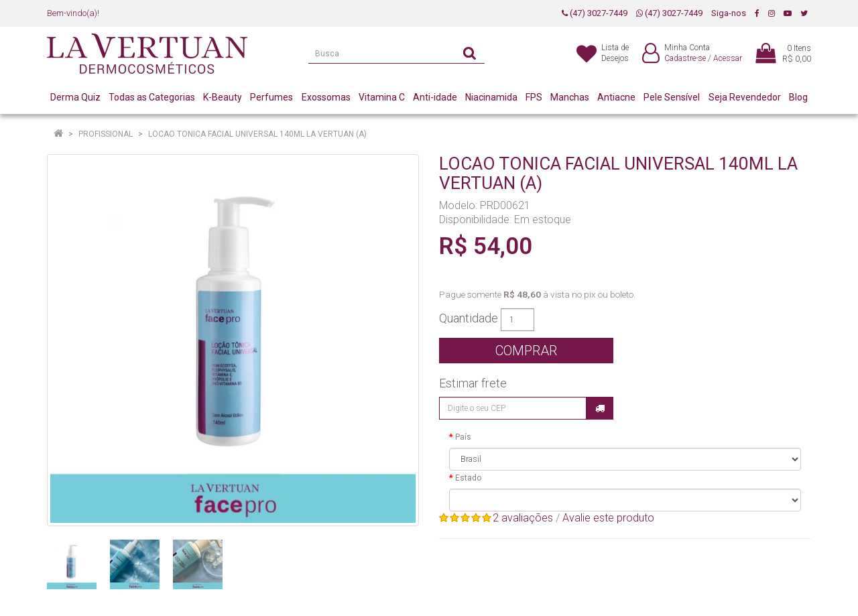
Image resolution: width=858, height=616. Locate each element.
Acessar (728, 58)
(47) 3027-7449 (595, 13)
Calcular (600, 408)
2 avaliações (523, 518)
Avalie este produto (608, 518)
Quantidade (469, 318)
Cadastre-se (685, 58)
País (463, 437)
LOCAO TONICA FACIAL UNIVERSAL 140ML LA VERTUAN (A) (257, 134)
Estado (468, 478)
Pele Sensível (672, 97)
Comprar (526, 351)
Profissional (106, 134)
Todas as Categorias (152, 97)
